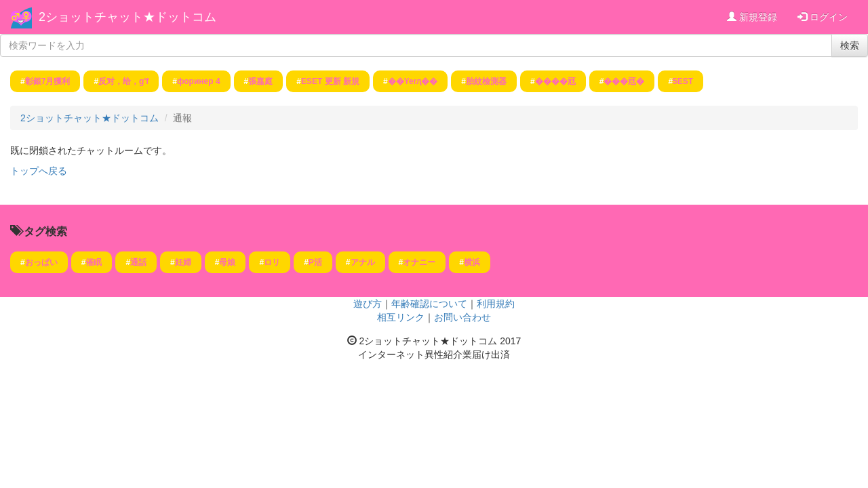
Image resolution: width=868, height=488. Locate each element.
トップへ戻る (39, 171)
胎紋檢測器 (486, 81)
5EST (683, 81)
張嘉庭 (260, 81)
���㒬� (624, 81)
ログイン (823, 17)
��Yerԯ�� (413, 81)
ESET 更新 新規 (330, 81)
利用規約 (496, 304)
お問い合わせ (462, 317)
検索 (850, 45)
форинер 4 (199, 81)
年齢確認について (429, 304)
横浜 (472, 262)
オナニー (419, 262)
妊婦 (183, 262)
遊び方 (368, 304)
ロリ (272, 262)
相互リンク (401, 317)
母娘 (227, 262)
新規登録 (752, 17)
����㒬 (555, 81)
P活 (315, 262)
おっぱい (41, 262)
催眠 (94, 262)
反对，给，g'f (123, 81)
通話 (138, 262)
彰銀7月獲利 (48, 81)
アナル (363, 262)
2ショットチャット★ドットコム (127, 17)
